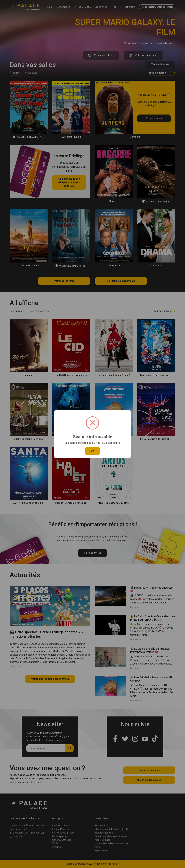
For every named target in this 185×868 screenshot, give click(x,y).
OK (93, 451)
